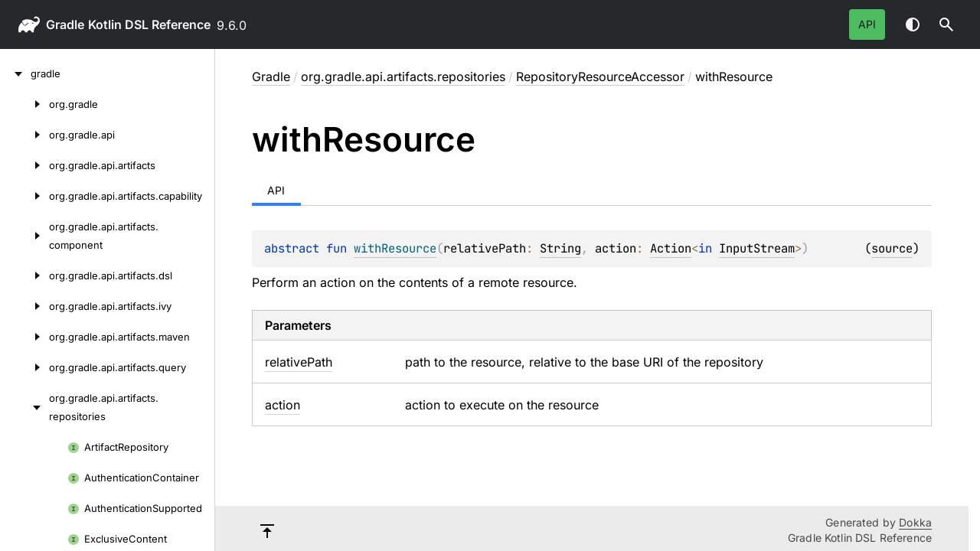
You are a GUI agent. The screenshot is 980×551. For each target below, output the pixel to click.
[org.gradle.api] (24, 135)
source (892, 248)
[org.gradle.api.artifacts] (24, 165)
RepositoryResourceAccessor (600, 77)
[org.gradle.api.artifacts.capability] (24, 196)
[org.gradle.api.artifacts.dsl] (24, 275)
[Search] (946, 24)
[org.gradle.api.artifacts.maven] (24, 337)
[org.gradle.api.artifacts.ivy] (24, 306)
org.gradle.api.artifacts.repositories (403, 77)
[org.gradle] (24, 104)
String (560, 248)
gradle (65, 24)
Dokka (915, 522)
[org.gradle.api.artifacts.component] (24, 236)
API (867, 24)
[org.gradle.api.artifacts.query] (24, 367)
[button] (946, 24)
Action (671, 248)
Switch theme (913, 24)
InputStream (757, 248)
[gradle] (15, 73)
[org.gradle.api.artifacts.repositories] (24, 407)
